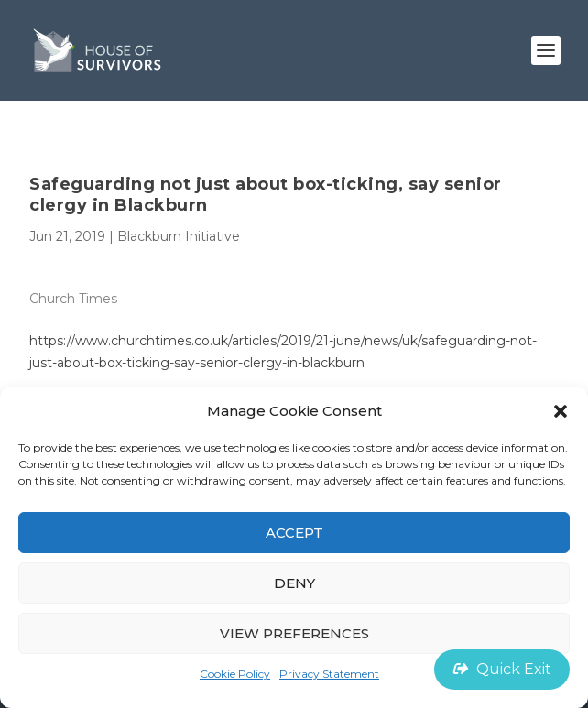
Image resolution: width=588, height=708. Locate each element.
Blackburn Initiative (179, 236)
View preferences (294, 633)
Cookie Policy (235, 674)
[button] (561, 411)
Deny (294, 583)
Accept (294, 533)
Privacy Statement (329, 674)
